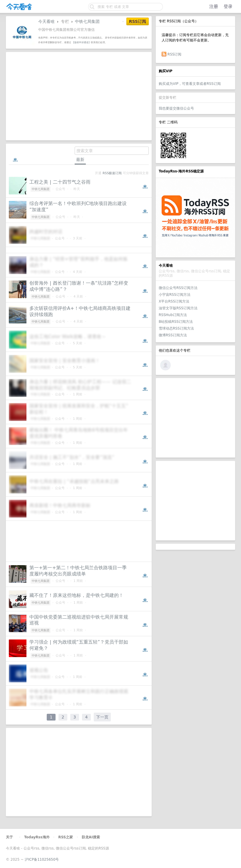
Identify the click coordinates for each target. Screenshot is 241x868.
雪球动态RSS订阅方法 (176, 328)
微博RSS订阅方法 (173, 335)
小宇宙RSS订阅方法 (175, 295)
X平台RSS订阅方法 (174, 301)
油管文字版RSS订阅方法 (178, 308)
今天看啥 (46, 21)
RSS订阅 (175, 54)
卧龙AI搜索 (91, 837)
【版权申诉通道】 (81, 42)
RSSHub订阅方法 (173, 315)
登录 (228, 6)
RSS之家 (66, 837)
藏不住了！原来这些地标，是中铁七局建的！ (76, 595)
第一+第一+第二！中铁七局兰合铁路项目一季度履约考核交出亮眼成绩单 (78, 571)
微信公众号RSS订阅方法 (178, 288)
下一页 (102, 717)
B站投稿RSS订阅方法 (176, 322)
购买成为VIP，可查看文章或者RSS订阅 (190, 84)
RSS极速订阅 (112, 173)
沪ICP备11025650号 (42, 859)
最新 (80, 160)
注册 (214, 6)
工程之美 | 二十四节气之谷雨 (60, 182)
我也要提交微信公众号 (176, 108)
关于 (9, 837)
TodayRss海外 (37, 837)
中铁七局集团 (87, 21)
